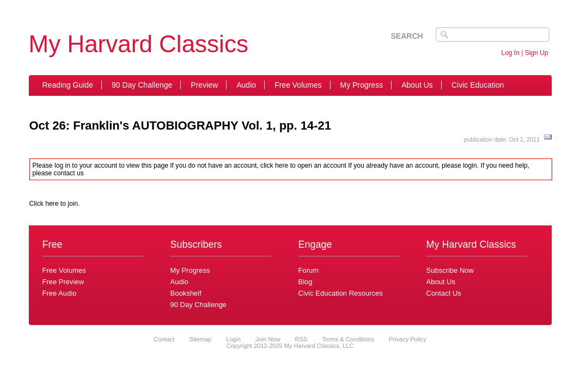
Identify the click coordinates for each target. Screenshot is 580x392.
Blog (306, 282)
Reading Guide (68, 85)
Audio (246, 85)
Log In (511, 53)
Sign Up (537, 53)
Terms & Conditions (348, 339)
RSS (301, 339)
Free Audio (60, 293)
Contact (164, 339)
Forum (309, 270)
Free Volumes (298, 85)
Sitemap (200, 339)
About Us (417, 85)
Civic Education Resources (341, 293)
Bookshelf (186, 293)
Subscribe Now (450, 270)
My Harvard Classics (139, 44)
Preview (204, 85)
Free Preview (63, 282)
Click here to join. (55, 204)
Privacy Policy (408, 339)
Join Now (268, 339)
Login (233, 339)
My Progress (362, 85)
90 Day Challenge (142, 85)
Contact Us (444, 293)
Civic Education (478, 85)
